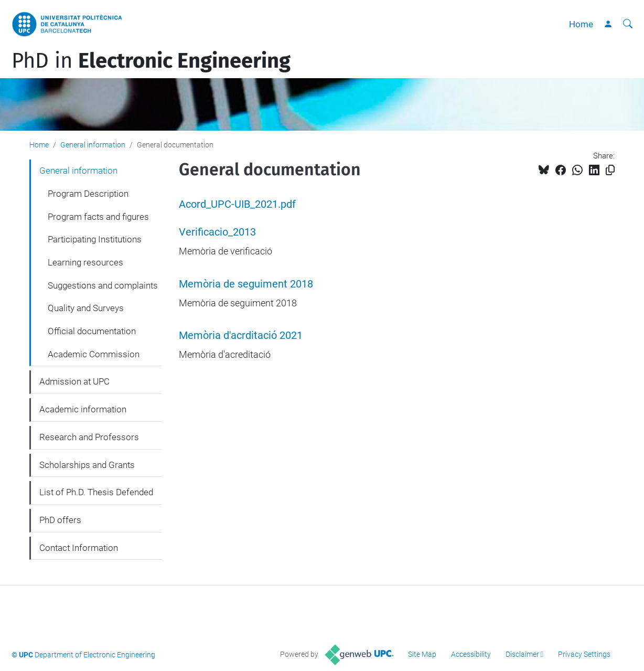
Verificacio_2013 (217, 232)
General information (93, 145)
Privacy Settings (584, 654)
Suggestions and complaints (103, 285)
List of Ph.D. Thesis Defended (96, 492)
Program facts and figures (98, 217)
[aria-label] (628, 24)
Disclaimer (522, 654)
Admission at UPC (74, 381)
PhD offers (60, 520)
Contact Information (79, 548)
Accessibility (471, 654)
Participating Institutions (95, 239)
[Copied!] (610, 170)
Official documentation (92, 331)
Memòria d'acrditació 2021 (241, 335)
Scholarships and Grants (87, 465)
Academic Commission (94, 354)
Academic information (83, 409)
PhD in (151, 61)
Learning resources (85, 262)
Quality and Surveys (86, 308)
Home (581, 24)
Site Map (422, 654)
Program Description (88, 194)
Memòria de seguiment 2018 (246, 284)
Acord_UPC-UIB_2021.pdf (237, 204)
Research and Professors (89, 437)
